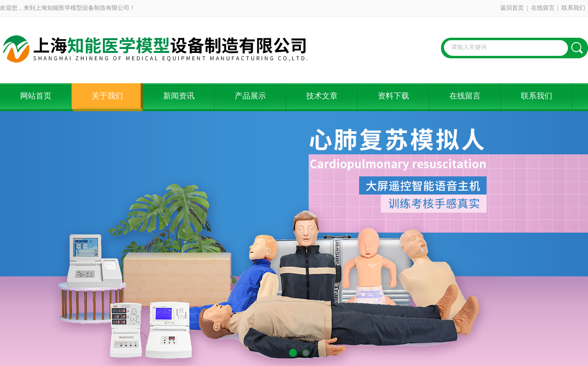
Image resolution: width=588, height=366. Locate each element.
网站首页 (36, 96)
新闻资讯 (179, 96)
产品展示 (250, 96)
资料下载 (393, 96)
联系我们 (573, 8)
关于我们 (107, 96)
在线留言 (543, 8)
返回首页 (512, 8)
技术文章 (322, 96)
